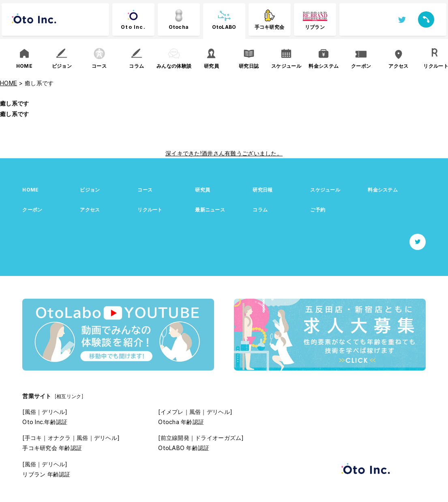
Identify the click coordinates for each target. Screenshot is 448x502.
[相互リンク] (69, 396)
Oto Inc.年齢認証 (45, 422)
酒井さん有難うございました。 (242, 153)
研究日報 (263, 190)
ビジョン (90, 190)
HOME (30, 190)
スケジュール (325, 190)
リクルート (150, 210)
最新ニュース (210, 210)
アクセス (90, 210)
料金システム (383, 190)
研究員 (203, 190)
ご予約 (318, 210)
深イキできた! (183, 153)
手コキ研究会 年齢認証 (52, 448)
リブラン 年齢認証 (46, 474)
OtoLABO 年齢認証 (184, 448)
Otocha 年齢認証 (181, 422)
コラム (260, 210)
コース (145, 190)
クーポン (32, 210)
